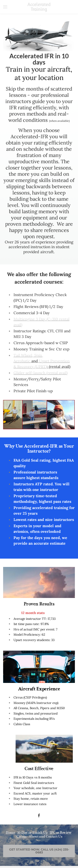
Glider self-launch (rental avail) (41, 373)
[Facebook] (39, 815)
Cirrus (21, 836)
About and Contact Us (46, 836)
